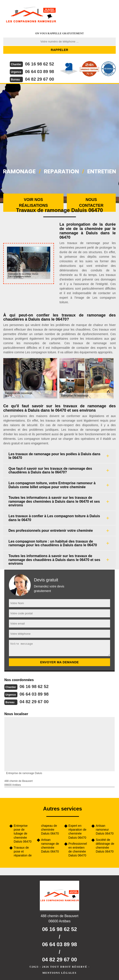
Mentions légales (59, 973)
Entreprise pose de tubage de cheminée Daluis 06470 (23, 834)
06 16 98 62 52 (39, 64)
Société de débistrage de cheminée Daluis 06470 (105, 846)
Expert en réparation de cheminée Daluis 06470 (78, 832)
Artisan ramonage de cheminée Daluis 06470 (50, 846)
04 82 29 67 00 (39, 79)
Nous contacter (91, 203)
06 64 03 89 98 (39, 72)
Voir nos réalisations (33, 203)
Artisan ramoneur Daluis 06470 (105, 830)
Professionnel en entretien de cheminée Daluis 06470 (78, 850)
